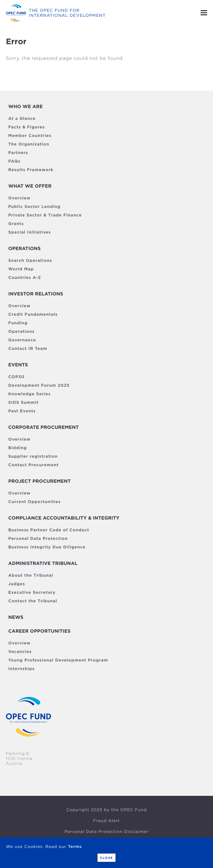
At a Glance (22, 119)
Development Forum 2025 (39, 386)
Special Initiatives (29, 232)
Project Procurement (39, 481)
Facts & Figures (27, 127)
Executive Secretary (32, 593)
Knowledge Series (29, 394)
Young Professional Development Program (58, 660)
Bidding (18, 448)
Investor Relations (36, 294)
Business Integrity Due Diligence (47, 547)
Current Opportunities (34, 502)
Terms (75, 847)
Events (18, 365)
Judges (17, 584)
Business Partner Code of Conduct (49, 530)
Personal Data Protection (38, 539)
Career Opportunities (39, 631)
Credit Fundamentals (33, 315)
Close (106, 858)
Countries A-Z (25, 278)
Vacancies (20, 652)
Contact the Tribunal (33, 601)
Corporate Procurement (43, 427)
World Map (21, 269)
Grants (16, 224)
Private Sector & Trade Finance (45, 215)
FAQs (14, 161)
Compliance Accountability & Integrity (64, 518)
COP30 (16, 377)
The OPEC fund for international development (67, 13)
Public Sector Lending (34, 207)
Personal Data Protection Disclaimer (106, 832)
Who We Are (25, 106)
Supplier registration (33, 457)
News (16, 617)
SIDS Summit (23, 403)
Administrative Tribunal (43, 563)
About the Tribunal (31, 576)
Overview (19, 198)
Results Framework (31, 170)
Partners (18, 153)
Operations (24, 248)
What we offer (30, 186)
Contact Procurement (33, 465)
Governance (22, 340)
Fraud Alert (106, 821)
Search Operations (30, 261)
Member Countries (30, 136)
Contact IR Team (28, 349)
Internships (22, 669)
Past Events (22, 411)
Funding (18, 323)
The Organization (29, 144)
